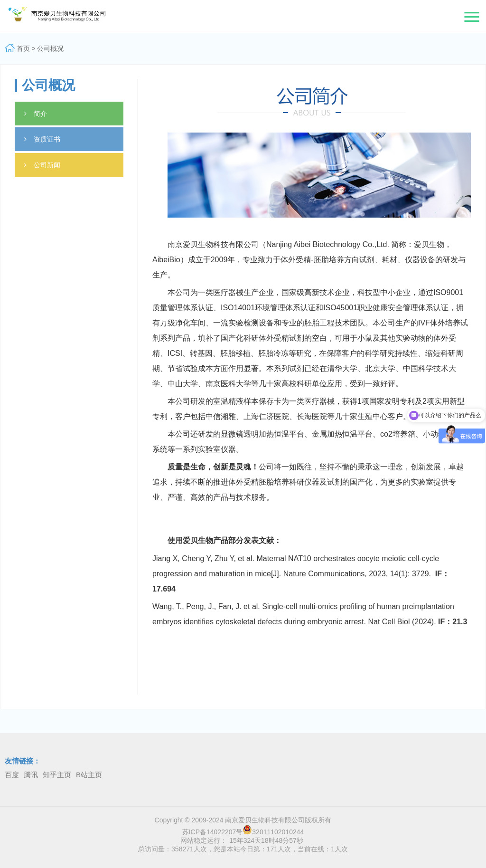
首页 (23, 48)
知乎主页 (57, 775)
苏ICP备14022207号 (213, 832)
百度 (12, 775)
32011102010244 (273, 832)
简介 (36, 114)
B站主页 (89, 775)
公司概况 (50, 48)
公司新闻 (42, 165)
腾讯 (31, 775)
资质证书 (42, 139)
